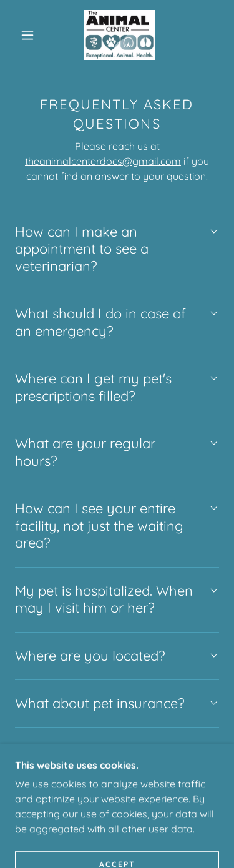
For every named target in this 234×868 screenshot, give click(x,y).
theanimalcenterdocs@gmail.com (103, 161)
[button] (27, 35)
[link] (119, 35)
